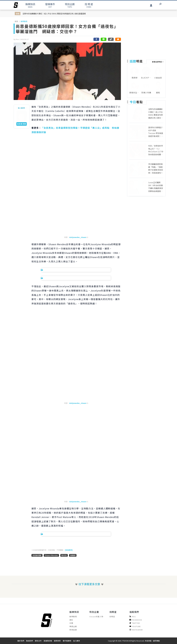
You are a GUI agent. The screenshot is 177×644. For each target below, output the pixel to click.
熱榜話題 (73, 630)
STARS (89, 5)
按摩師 (73, 555)
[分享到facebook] (96, 39)
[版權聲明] (69, 550)
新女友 (64, 555)
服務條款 (57, 641)
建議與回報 (48, 641)
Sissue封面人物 (96, 617)
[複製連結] (111, 39)
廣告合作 (38, 641)
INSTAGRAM (136, 630)
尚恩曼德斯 (37, 555)
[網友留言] (118, 39)
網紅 (71, 620)
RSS (133, 617)
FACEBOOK (136, 620)
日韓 (71, 623)
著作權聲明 (67, 641)
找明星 (112, 617)
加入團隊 (76, 641)
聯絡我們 (30, 641)
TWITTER (135, 623)
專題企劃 (73, 626)
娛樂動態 (24, 21)
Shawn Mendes (51, 555)
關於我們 (21, 641)
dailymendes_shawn (78, 237)
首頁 (16, 21)
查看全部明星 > (158, 62)
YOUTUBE (135, 626)
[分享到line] (104, 39)
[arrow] (16, 5)
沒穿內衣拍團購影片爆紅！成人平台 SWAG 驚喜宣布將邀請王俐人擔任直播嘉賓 (54, 14)
